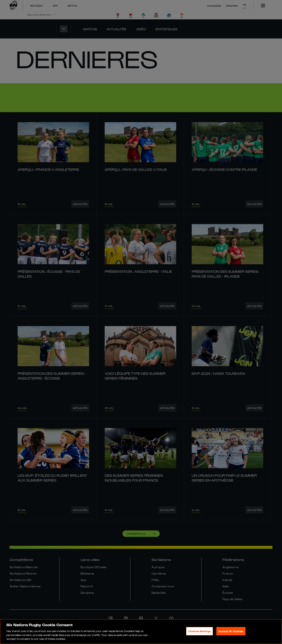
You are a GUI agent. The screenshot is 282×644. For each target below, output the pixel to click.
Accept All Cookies (231, 631)
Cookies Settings (200, 631)
